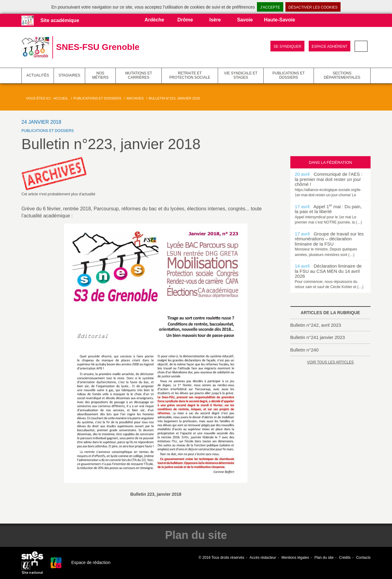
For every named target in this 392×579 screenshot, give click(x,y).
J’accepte (270, 7)
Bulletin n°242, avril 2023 (316, 325)
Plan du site (324, 558)
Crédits (345, 558)
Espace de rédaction (91, 562)
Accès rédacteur (263, 558)
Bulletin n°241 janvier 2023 (318, 337)
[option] (331, 185)
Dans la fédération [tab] (330, 162)
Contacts (363, 558)
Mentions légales (295, 558)
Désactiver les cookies (313, 7)
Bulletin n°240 (305, 350)
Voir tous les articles (330, 362)
